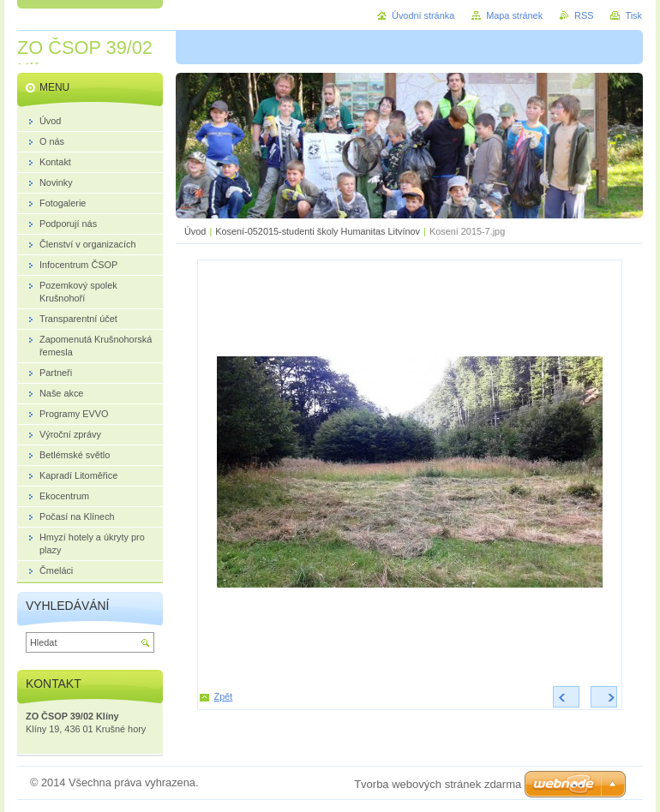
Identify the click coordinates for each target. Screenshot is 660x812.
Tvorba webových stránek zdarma (438, 784)
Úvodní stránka (423, 15)
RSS (584, 15)
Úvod (195, 231)
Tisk (633, 15)
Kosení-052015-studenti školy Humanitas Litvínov (318, 231)
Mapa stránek (514, 15)
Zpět (224, 696)
